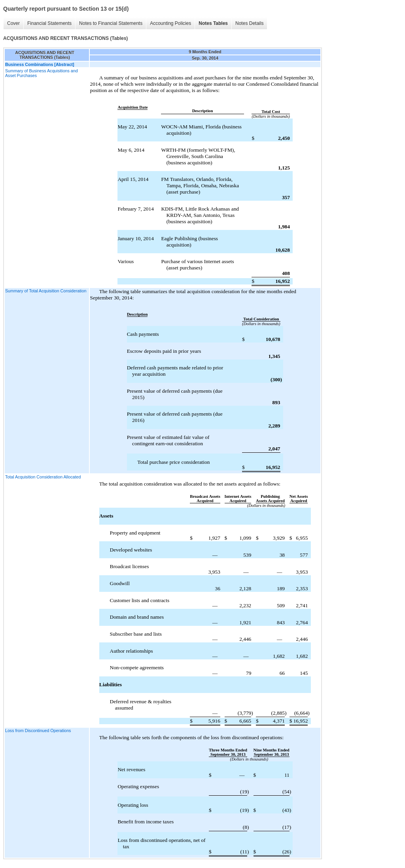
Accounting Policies (170, 23)
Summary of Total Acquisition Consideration (46, 291)
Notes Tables (213, 23)
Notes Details (249, 23)
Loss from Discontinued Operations (38, 731)
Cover (13, 23)
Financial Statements (49, 23)
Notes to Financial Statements (111, 23)
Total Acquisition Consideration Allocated (43, 477)
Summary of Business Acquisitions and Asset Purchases (42, 73)
